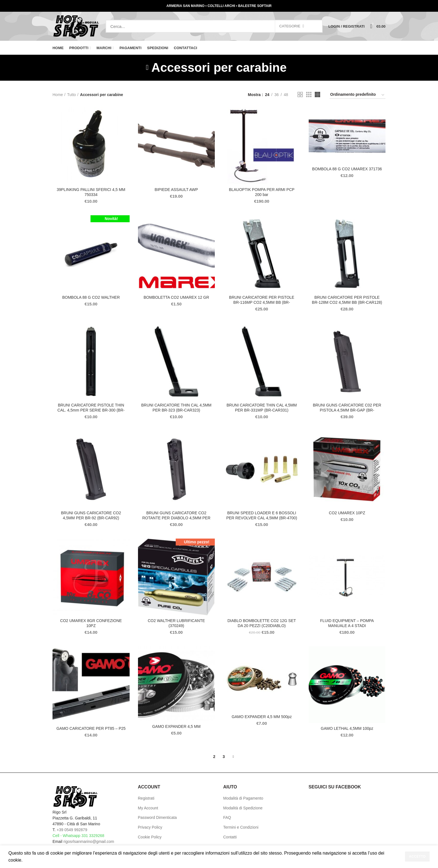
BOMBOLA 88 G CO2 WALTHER (91, 297)
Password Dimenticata (157, 817)
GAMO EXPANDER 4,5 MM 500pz (262, 717)
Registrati (146, 798)
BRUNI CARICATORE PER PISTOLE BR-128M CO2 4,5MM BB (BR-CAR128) (347, 300)
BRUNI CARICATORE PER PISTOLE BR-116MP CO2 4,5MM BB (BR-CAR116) (262, 302)
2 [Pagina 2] (214, 757)
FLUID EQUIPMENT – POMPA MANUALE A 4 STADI (347, 623)
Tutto (71, 95)
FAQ (227, 817)
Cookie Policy (150, 837)
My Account (148, 808)
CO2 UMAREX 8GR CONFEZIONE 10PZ (91, 623)
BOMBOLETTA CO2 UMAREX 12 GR (176, 297)
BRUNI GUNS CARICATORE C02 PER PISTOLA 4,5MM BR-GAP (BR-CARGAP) (347, 410)
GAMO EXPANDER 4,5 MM (176, 726)
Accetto (417, 857)
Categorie (290, 26)
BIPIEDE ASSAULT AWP (176, 190)
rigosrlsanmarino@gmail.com (89, 841)
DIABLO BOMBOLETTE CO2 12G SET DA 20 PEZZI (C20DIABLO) (262, 623)
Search (315, 26)
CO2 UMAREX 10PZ (347, 513)
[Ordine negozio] (358, 95)
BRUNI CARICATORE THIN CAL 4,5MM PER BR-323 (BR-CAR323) (176, 408)
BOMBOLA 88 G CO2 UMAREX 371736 (347, 169)
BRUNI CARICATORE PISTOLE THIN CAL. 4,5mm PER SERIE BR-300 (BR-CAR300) (91, 410)
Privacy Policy (150, 827)
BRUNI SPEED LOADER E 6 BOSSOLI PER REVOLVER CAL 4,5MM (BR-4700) (262, 515)
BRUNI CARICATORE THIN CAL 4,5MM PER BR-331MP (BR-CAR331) (262, 408)
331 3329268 (93, 836)
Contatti (230, 837)
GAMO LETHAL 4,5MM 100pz (347, 728)
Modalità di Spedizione (243, 808)
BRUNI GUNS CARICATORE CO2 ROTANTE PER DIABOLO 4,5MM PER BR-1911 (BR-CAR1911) (176, 518)
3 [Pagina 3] (224, 757)
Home (58, 95)
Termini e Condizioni (241, 827)
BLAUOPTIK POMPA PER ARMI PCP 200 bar (262, 192)
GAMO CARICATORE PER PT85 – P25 (91, 728)
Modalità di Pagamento (243, 798)
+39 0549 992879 (72, 830)
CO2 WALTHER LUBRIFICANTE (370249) (176, 623)
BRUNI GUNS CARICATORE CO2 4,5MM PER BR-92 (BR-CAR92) (91, 515)
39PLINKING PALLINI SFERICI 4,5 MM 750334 (91, 192)
